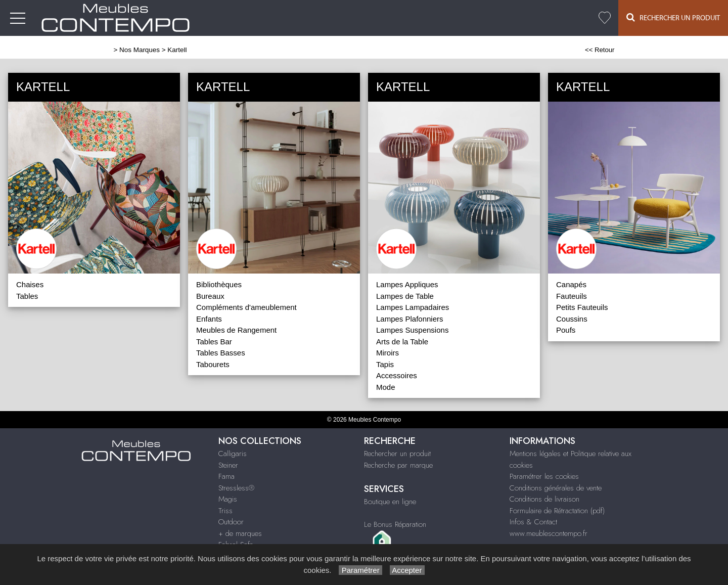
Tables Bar (214, 342)
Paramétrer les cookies (544, 476)
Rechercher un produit (397, 454)
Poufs (566, 330)
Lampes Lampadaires (413, 307)
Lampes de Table (405, 296)
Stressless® (236, 488)
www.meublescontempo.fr (549, 533)
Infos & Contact (533, 522)
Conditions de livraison (544, 499)
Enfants (209, 319)
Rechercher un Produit (673, 17)
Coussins (572, 319)
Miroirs (388, 353)
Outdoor (231, 522)
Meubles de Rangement (236, 330)
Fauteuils (572, 296)
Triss (225, 511)
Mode (386, 387)
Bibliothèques (219, 284)
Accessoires (397, 375)
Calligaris (233, 454)
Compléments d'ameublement (246, 307)
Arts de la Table (402, 342)
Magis (228, 499)
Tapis (385, 364)
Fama (226, 476)
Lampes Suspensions (412, 330)
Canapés (571, 284)
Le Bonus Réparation (395, 524)
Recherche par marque (398, 465)
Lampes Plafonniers (410, 319)
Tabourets (213, 364)
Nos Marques (140, 50)
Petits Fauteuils (582, 307)
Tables (27, 296)
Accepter (407, 570)
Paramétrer (360, 570)
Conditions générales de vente (556, 488)
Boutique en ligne (390, 502)
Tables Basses (221, 353)
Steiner (228, 465)
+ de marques (240, 533)
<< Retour (600, 50)
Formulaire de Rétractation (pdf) (557, 511)
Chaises (30, 284)
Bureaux (210, 296)
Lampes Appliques (407, 284)
